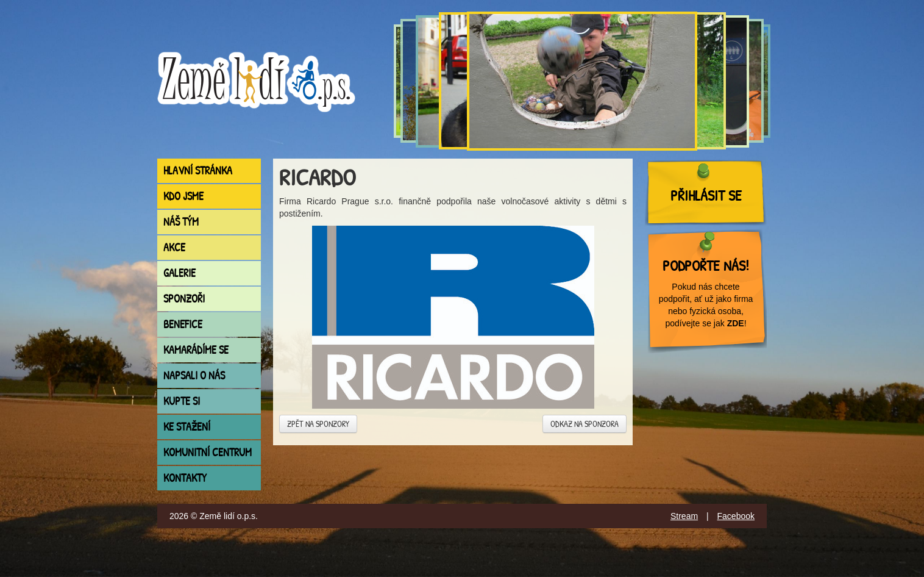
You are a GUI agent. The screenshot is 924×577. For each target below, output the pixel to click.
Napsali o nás (194, 375)
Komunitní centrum (208, 452)
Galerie (179, 273)
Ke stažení (187, 427)
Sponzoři (184, 299)
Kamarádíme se (196, 350)
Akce (174, 247)
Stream (684, 516)
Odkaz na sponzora (585, 424)
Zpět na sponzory (318, 424)
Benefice (183, 324)
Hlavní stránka (198, 170)
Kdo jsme (183, 196)
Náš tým (181, 222)
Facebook (736, 516)
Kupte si (182, 401)
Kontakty (185, 478)
